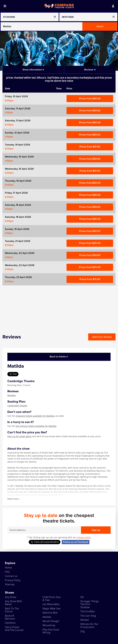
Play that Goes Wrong (51, 631)
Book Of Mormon (10, 617)
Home (8, 568)
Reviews (12, 395)
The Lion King (88, 616)
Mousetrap (49, 625)
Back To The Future (12, 610)
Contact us (11, 576)
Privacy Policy (13, 580)
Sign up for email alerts (19, 436)
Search (100, 26)
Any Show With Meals (14, 603)
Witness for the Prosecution (89, 625)
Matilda (47, 617)
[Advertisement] (59, 307)
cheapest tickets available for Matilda (35, 416)
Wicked (85, 620)
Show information (33, 70)
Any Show (11, 597)
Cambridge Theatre (17, 406)
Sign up (96, 530)
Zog (83, 631)
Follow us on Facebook (76, 542)
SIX (82, 597)
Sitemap (10, 584)
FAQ (7, 572)
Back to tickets (59, 357)
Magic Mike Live (51, 608)
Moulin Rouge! (51, 621)
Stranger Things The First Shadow (90, 604)
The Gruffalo (88, 611)
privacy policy (84, 537)
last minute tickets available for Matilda (36, 426)
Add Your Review (102, 337)
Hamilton (10, 623)
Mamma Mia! (50, 613)
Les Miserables (51, 604)
